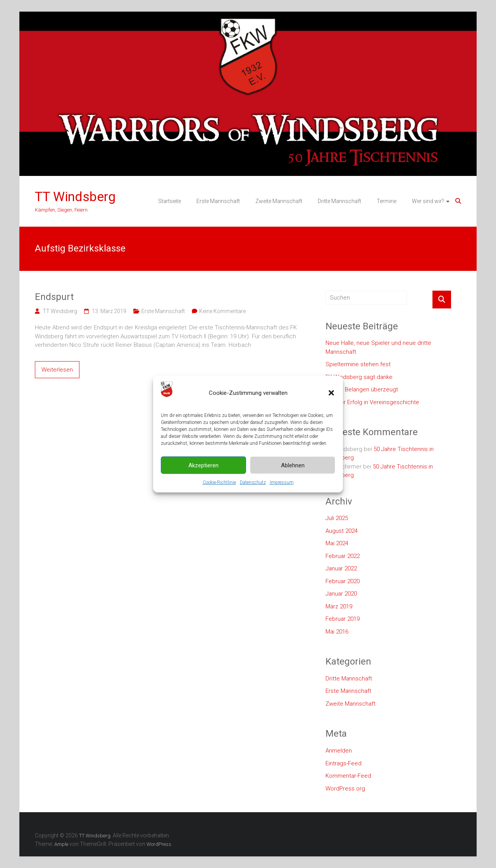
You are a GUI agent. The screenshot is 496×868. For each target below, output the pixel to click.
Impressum (282, 497)
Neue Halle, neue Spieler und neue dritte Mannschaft (378, 347)
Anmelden (339, 751)
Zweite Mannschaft (279, 201)
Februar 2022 (343, 556)
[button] (331, 407)
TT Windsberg (75, 196)
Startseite (170, 201)
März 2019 (339, 606)
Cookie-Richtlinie (219, 497)
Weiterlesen (57, 370)
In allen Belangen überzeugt (362, 389)
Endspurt (54, 297)
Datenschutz (253, 497)
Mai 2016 (337, 632)
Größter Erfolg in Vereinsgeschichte (372, 402)
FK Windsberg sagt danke (359, 377)
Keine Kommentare (222, 311)
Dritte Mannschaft (339, 201)
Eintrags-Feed (344, 763)
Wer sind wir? (428, 201)
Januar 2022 (341, 568)
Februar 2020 (343, 581)
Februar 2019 (343, 619)
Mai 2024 (337, 543)
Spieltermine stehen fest (358, 364)
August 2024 (342, 531)
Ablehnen (293, 479)
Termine (387, 201)
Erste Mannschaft (218, 201)
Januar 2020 (341, 594)
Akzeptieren (203, 479)
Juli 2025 (337, 518)
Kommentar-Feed (348, 776)
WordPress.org (345, 789)
